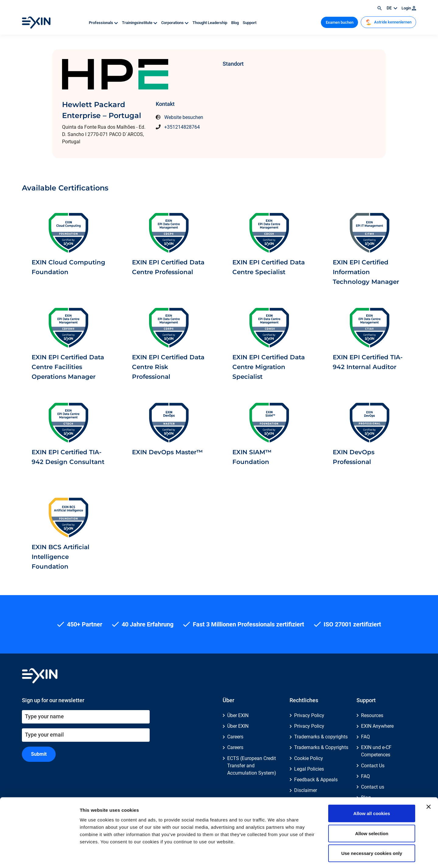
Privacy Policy (309, 715)
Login (409, 8)
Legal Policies (309, 769)
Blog (235, 23)
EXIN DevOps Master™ (167, 452)
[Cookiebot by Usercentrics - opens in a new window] (39, 856)
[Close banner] (429, 782)
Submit (39, 754)
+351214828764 (182, 127)
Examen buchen (340, 22)
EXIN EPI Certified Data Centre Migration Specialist (269, 367)
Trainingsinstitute (140, 23)
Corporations (175, 23)
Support (250, 23)
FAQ (365, 737)
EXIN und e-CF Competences (376, 751)
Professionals (104, 23)
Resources (372, 715)
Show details (319, 856)
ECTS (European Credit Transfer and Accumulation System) (252, 766)
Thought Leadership (210, 23)
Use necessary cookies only (372, 828)
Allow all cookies (372, 788)
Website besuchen (184, 117)
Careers (235, 737)
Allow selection (372, 808)
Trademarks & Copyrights (321, 747)
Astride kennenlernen (389, 22)
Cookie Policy (309, 758)
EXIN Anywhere (377, 726)
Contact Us (373, 766)
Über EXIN (238, 715)
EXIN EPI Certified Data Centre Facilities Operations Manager (68, 367)
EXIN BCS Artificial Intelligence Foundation (61, 557)
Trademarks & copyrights (321, 737)
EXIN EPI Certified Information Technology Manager (366, 272)
